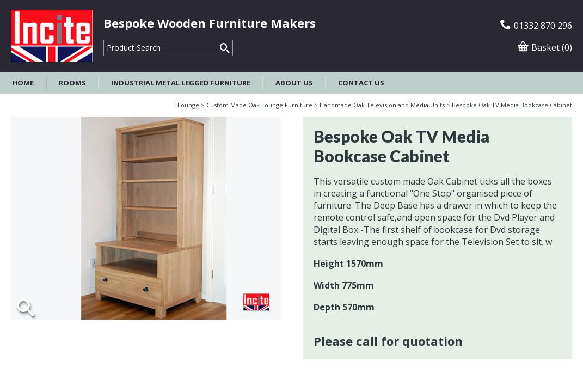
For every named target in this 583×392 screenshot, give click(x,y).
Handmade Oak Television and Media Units (382, 105)
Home (23, 83)
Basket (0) (545, 47)
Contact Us (361, 83)
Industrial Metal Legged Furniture (181, 83)
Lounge (188, 105)
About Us (294, 83)
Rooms (72, 83)
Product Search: (104, 40)
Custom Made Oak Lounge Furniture (259, 105)
